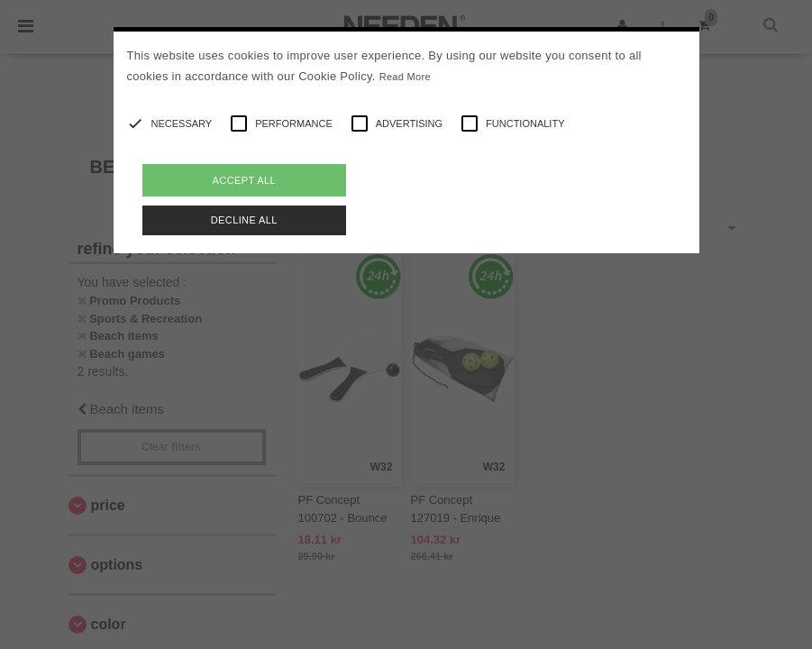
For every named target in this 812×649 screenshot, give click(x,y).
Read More (405, 77)
